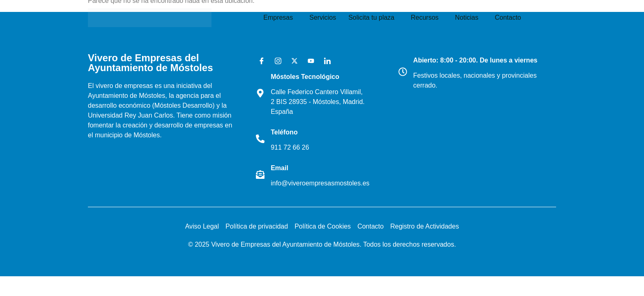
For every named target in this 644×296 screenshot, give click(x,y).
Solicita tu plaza (371, 17)
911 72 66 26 (292, 147)
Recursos (425, 17)
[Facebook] (259, 61)
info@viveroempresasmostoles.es (322, 183)
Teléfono (286, 132)
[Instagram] (275, 61)
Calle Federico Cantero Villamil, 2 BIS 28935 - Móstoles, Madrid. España (319, 102)
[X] (292, 61)
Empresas (278, 17)
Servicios (323, 17)
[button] (280, 18)
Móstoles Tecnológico (307, 77)
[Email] (261, 175)
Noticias (467, 17)
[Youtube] (308, 61)
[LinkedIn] (324, 61)
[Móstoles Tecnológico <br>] (261, 93)
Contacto (508, 17)
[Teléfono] (261, 139)
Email (282, 168)
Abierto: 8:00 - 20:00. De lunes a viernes (477, 60)
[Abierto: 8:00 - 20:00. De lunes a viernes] (404, 72)
